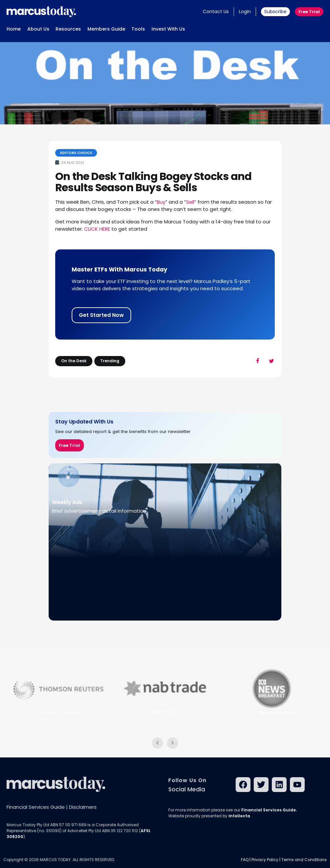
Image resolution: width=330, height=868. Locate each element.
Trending (110, 361)
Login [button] (245, 12)
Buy (161, 202)
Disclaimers (83, 807)
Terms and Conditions (304, 860)
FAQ (245, 860)
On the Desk (74, 361)
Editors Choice (76, 153)
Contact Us (216, 12)
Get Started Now (101, 315)
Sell (190, 202)
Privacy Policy (265, 860)
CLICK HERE (97, 229)
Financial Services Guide (36, 807)
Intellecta (239, 816)
